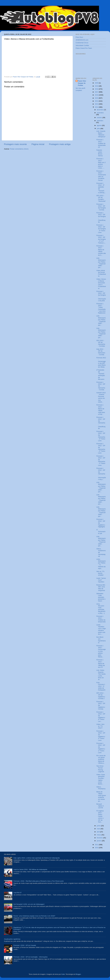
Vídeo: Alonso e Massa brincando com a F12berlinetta (101, 284)
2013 (97, 104)
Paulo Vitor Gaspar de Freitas (82, 83)
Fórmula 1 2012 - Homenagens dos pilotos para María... (101, 651)
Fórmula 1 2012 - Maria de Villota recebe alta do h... (101, 251)
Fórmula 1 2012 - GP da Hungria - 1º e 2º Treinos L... (101, 239)
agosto (99, 125)
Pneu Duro (79, 37)
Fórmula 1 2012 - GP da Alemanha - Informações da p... (101, 474)
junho (99, 826)
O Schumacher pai (101, 532)
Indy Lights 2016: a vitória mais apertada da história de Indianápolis (37, 858)
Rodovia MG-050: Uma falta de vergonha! (101, 588)
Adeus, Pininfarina (101, 788)
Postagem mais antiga (60, 144)
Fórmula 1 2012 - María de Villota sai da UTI (101, 663)
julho (99, 129)
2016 (97, 95)
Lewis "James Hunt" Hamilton (101, 580)
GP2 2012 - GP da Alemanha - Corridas (101, 343)
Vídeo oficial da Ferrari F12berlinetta (101, 273)
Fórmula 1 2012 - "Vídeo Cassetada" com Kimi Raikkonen (101, 308)
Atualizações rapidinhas (12, 939)
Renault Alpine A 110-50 (100, 806)
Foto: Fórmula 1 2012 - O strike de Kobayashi (101, 686)
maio (99, 829)
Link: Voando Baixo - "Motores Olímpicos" (101, 134)
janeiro (99, 841)
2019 (97, 86)
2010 (97, 848)
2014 (97, 101)
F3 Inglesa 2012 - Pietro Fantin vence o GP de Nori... (100, 816)
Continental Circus (82, 43)
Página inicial (38, 144)
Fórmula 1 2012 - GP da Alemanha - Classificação (101, 423)
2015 (97, 98)
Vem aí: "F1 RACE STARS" (100, 573)
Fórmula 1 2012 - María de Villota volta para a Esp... (101, 410)
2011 (97, 845)
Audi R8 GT (17, 893)
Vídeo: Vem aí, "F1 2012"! (100, 726)
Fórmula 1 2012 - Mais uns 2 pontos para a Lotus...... (101, 163)
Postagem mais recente (15, 144)
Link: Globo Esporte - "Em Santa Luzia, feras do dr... (101, 675)
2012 (97, 107)
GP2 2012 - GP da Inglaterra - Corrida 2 (101, 696)
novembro (100, 113)
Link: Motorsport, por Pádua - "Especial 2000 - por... (101, 263)
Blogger (78, 974)
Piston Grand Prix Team (84, 48)
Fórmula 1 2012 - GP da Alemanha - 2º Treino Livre (101, 448)
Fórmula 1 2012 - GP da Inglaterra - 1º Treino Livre (101, 748)
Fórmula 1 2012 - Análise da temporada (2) (101, 143)
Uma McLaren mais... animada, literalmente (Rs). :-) (101, 609)
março (99, 835)
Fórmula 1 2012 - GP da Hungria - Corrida (101, 207)
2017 (97, 92)
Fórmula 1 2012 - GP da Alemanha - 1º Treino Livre (101, 461)
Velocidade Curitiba (82, 45)
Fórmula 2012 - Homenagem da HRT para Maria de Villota (101, 362)
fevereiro (100, 838)
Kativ (63, 974)
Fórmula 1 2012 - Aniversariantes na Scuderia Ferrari (101, 176)
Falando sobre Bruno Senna (99, 153)
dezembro (100, 110)
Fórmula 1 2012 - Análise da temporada (101, 619)
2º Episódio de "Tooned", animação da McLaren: (101, 375)
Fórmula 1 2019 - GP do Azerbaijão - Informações (30, 957)
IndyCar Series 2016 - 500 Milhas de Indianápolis (30, 869)
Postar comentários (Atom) (19, 149)
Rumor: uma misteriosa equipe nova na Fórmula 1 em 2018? (34, 916)
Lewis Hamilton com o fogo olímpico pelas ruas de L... (101, 629)
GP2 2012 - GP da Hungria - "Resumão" (101, 198)
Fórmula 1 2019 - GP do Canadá (25, 945)
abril (98, 832)
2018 (97, 89)
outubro (100, 118)
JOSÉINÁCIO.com (82, 40)
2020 (97, 83)
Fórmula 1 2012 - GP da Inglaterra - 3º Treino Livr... (101, 717)
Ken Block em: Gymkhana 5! (101, 640)
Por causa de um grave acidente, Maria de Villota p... (101, 759)
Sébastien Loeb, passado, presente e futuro (101, 597)
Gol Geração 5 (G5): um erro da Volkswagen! (29, 904)
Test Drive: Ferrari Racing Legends (100, 769)
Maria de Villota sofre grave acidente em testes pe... (101, 796)
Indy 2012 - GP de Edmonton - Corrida (101, 352)
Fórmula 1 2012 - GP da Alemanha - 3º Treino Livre (101, 436)
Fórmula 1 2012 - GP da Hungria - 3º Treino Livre (101, 229)
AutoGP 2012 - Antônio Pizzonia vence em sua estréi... (101, 397)
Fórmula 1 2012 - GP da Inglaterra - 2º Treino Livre (101, 736)
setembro (100, 121)
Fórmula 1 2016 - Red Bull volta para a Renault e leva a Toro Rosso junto (38, 881)
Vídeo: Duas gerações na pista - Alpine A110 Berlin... (101, 779)
